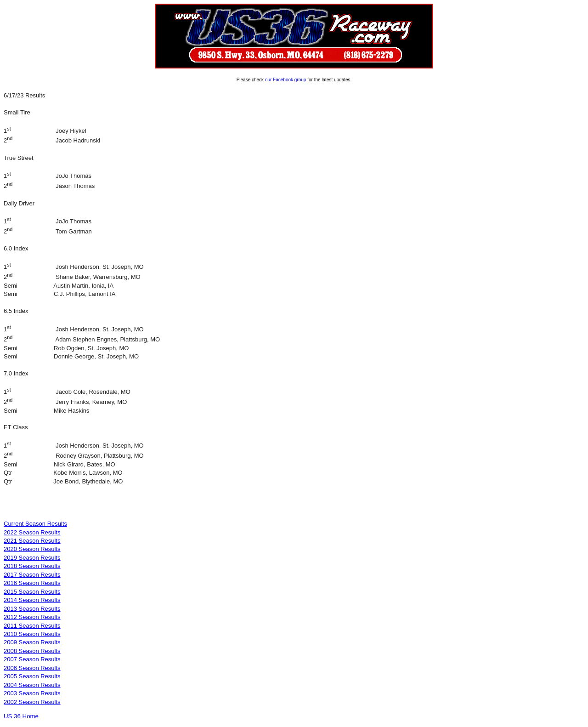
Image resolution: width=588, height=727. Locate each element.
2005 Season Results (32, 676)
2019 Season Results (32, 558)
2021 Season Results (32, 541)
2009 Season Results (32, 642)
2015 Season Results (32, 592)
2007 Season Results (32, 659)
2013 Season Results (32, 609)
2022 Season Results (32, 532)
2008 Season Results (32, 651)
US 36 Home (21, 716)
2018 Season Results (32, 566)
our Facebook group (286, 80)
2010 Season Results (32, 634)
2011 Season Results (32, 626)
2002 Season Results (32, 702)
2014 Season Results (32, 600)
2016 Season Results (32, 583)
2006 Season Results (32, 668)
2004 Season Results (32, 685)
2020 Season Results (32, 549)
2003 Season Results (32, 693)
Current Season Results (35, 524)
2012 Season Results (32, 617)
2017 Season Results (32, 575)
